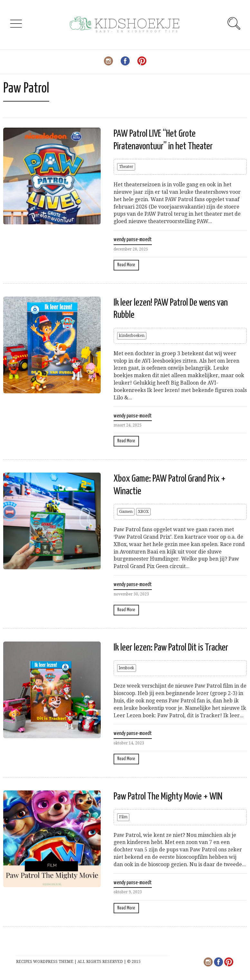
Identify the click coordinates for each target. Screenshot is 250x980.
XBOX (143, 512)
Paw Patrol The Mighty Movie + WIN (168, 797)
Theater (126, 167)
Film (123, 817)
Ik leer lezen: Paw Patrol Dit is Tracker (171, 648)
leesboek (127, 668)
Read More (126, 265)
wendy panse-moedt (133, 240)
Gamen (126, 512)
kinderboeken (132, 336)
